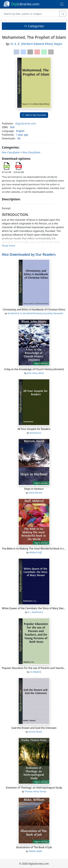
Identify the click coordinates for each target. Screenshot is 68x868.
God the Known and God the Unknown (34, 728)
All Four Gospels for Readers (34, 429)
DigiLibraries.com (26, 123)
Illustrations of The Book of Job (34, 847)
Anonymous (35, 433)
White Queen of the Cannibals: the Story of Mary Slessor (35, 608)
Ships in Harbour (34, 489)
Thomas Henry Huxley (35, 791)
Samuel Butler (35, 732)
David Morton (35, 493)
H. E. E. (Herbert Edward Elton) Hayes (36, 44)
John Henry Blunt (35, 373)
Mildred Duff (35, 552)
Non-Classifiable (11, 152)
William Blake (35, 851)
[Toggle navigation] (62, 4)
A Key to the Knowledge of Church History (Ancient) (34, 369)
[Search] (31, 14)
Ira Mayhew (35, 672)
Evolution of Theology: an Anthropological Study (34, 788)
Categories (34, 26)
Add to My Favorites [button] (34, 115)
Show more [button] (8, 246)
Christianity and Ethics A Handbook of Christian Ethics (34, 310)
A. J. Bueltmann (35, 612)
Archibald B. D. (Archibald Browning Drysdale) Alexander (35, 313)
